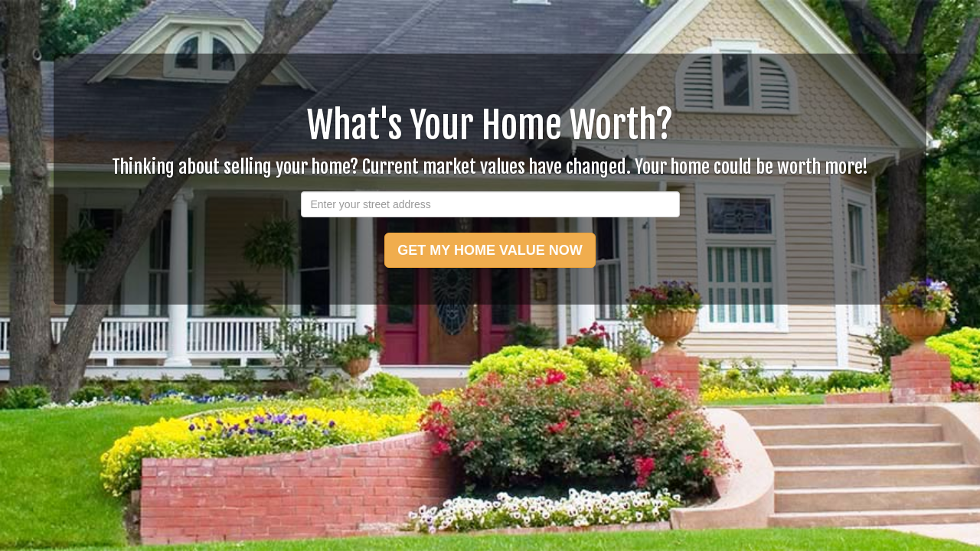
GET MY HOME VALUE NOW (490, 250)
